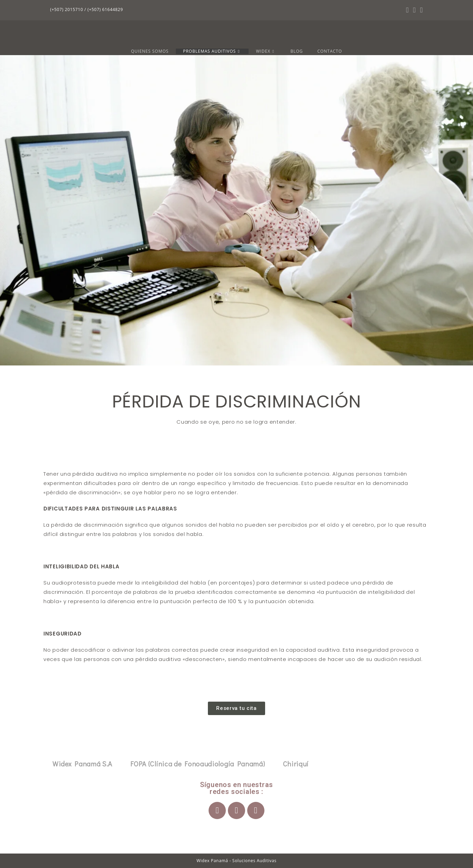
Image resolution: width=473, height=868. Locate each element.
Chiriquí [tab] (296, 764)
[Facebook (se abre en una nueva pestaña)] (407, 10)
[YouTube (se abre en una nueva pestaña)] (420, 10)
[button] (236, 708)
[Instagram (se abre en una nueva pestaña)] (414, 10)
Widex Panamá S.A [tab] (82, 764)
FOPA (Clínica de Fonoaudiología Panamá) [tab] (198, 764)
